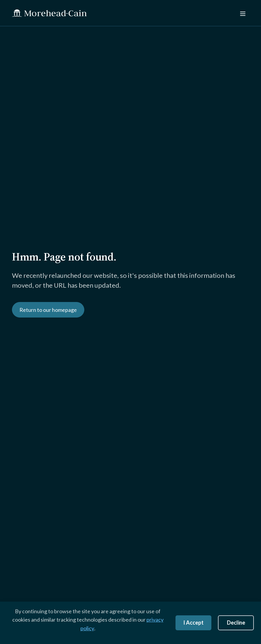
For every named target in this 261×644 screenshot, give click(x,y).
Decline (236, 623)
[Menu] (242, 13)
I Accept (193, 623)
